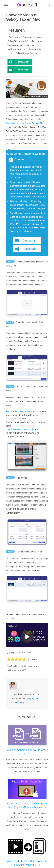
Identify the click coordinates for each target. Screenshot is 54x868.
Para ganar (20, 159)
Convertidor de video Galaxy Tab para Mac (25, 123)
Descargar (23, 62)
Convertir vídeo (18, 702)
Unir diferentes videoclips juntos (22, 429)
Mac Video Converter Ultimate (26, 154)
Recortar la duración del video (21, 411)
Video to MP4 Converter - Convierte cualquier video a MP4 (27, 863)
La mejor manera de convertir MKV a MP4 (27, 752)
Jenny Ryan (31, 698)
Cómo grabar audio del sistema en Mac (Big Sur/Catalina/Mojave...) (27, 805)
